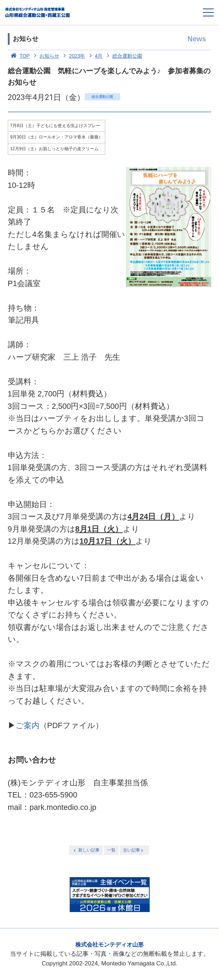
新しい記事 (86, 850)
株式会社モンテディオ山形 (109, 945)
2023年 (73, 56)
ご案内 (28, 725)
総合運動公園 (123, 56)
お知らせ (45, 56)
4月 (94, 56)
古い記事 (134, 850)
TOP (19, 56)
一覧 (111, 850)
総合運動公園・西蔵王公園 (38, 12)
